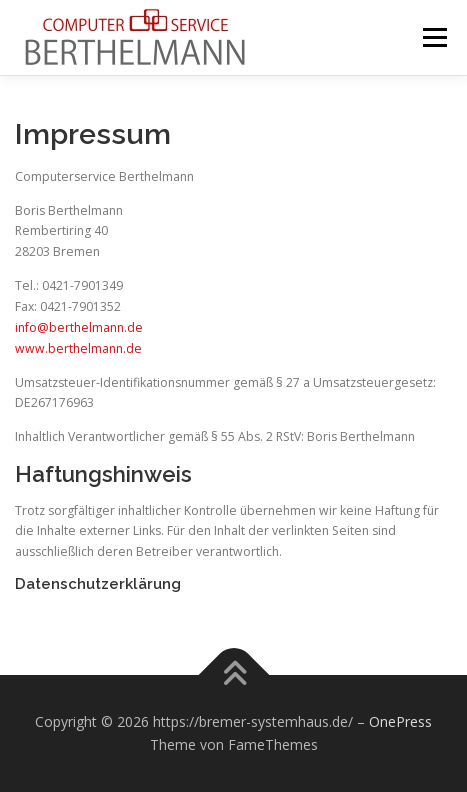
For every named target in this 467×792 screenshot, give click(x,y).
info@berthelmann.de (79, 327)
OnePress (400, 721)
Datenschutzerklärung (98, 583)
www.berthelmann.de (78, 348)
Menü (433, 37)
